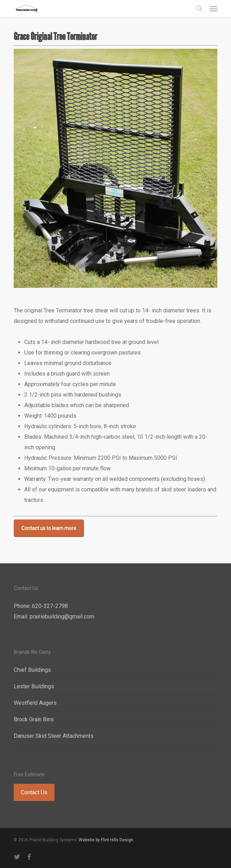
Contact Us (34, 792)
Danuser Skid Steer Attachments (54, 736)
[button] (213, 8)
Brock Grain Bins (34, 719)
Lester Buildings (34, 686)
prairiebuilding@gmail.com (62, 617)
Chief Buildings (32, 670)
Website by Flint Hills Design (106, 840)
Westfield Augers (35, 703)
